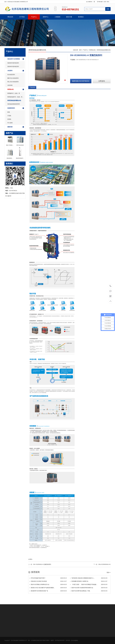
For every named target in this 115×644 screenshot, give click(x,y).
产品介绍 (32, 87)
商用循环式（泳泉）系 (14, 93)
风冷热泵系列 (11, 75)
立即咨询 (102, 81)
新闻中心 (46, 17)
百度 (105, 2)
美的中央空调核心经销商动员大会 (48, 584)
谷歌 (108, 2)
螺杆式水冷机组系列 (13, 78)
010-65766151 (111, 286)
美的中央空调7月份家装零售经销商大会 (89, 588)
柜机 (9, 112)
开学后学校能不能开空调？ (48, 578)
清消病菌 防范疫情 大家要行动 (89, 581)
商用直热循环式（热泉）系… (15, 97)
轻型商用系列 (16, 108)
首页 (80, 50)
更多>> (109, 572)
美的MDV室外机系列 (13, 63)
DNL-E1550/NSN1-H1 (105, 564)
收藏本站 (90, 2)
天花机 (9, 116)
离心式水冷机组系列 (13, 82)
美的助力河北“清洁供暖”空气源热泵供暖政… (48, 588)
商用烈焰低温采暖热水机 (14, 100)
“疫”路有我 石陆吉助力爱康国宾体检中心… (89, 578)
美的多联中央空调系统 (16, 59)
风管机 (9, 119)
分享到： (31, 559)
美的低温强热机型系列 (14, 104)
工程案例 (57, 17)
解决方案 (69, 17)
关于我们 (22, 17)
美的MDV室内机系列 (13, 66)
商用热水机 (16, 89)
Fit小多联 (10, 123)
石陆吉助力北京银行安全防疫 (48, 581)
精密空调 (16, 127)
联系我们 (81, 17)
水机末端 (10, 85)
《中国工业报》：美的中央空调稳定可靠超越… (89, 584)
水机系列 (16, 71)
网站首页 (10, 17)
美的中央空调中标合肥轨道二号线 (89, 591)
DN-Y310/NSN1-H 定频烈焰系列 (42, 564)
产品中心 (34, 17)
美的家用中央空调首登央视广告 (48, 591)
